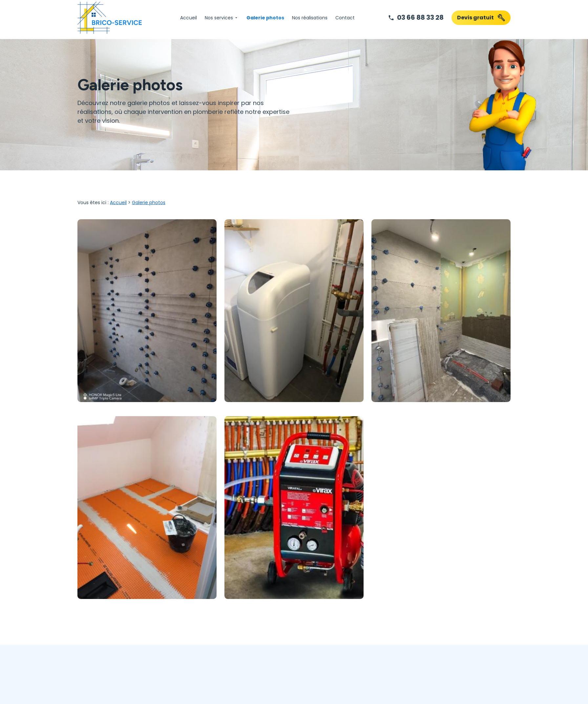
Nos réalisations (310, 18)
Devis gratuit (481, 18)
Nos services (219, 18)
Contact (345, 18)
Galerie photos (265, 18)
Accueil (189, 18)
